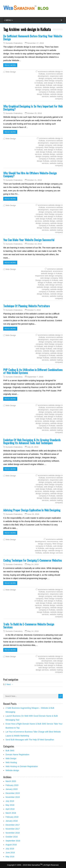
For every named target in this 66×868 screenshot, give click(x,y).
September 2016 (13, 841)
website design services (53, 553)
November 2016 (13, 833)
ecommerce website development (52, 660)
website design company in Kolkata (51, 91)
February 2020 (12, 785)
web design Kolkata (44, 85)
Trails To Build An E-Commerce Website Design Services (29, 626)
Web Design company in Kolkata (49, 279)
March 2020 (11, 781)
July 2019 (10, 801)
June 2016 (10, 853)
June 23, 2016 (33, 514)
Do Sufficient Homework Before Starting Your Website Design (33, 37)
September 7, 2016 (35, 377)
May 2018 (10, 805)
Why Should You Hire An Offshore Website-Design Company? (30, 174)
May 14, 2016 (33, 631)
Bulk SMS (10, 751)
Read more (10, 65)
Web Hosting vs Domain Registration (22, 766)
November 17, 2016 (36, 43)
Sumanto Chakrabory (14, 43)
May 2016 (10, 857)
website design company (49, 89)
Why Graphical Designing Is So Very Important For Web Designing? (33, 108)
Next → (10, 684)
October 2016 (12, 837)
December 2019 (13, 793)
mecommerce (53, 541)
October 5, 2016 (34, 310)
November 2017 (13, 829)
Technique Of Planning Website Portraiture (26, 306)
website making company (56, 98)
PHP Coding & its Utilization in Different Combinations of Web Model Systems (33, 371)
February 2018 (12, 817)
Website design (12, 770)
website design (49, 87)
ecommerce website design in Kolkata (52, 272)
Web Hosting (11, 762)
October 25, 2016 (35, 113)
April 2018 (10, 809)
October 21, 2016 (35, 180)
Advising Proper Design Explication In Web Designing (32, 510)
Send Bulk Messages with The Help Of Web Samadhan (30, 740)
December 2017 (13, 825)
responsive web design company (51, 77)
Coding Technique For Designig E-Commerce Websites (33, 560)
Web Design (11, 72)
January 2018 (12, 821)
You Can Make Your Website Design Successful (29, 240)
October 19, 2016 (35, 244)
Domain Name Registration (17, 755)
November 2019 (13, 797)
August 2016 (11, 845)
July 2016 (10, 849)
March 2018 (11, 813)
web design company (49, 278)
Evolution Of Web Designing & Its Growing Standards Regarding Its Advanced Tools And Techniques (32, 441)
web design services (54, 285)
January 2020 (12, 789)
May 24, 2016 (33, 564)
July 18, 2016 (33, 447)
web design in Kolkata (53, 83)
